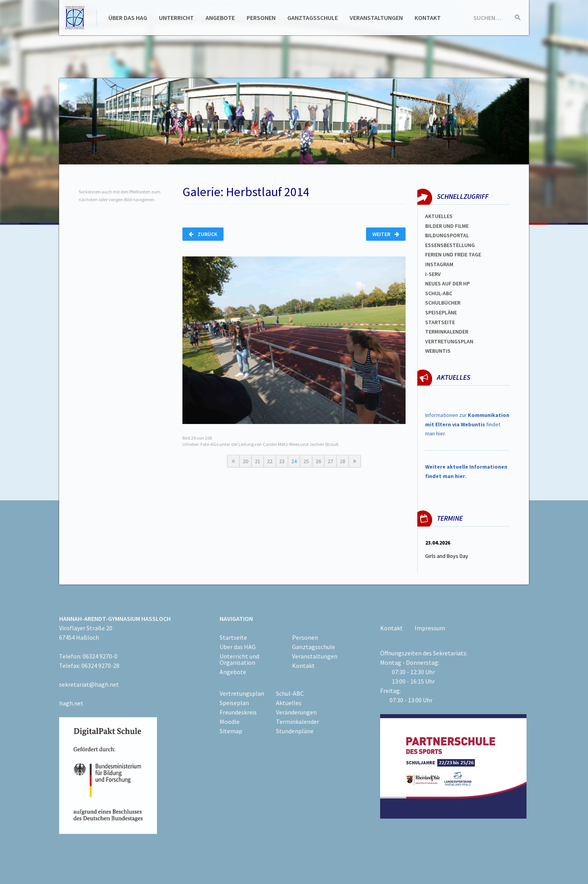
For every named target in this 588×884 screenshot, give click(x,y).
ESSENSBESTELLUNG (450, 245)
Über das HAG (128, 18)
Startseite (440, 322)
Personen (261, 18)
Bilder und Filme (447, 226)
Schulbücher (443, 303)
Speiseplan (234, 703)
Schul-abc (439, 293)
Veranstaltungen (376, 18)
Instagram (439, 264)
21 (258, 461)
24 (294, 461)
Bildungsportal (447, 235)
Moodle (230, 722)
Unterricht (176, 18)
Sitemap (231, 731)
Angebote (220, 18)
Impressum (430, 628)
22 (270, 461)
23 (282, 461)
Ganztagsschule (313, 18)
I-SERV (433, 274)
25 (306, 461)
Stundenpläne (295, 731)
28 (343, 461)
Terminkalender (447, 332)
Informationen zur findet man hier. (467, 424)
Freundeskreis (238, 712)
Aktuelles (439, 216)
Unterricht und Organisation (239, 659)
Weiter (386, 234)
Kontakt (428, 18)
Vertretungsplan (449, 341)
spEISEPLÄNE (441, 312)
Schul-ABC (290, 693)
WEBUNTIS (438, 351)
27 (330, 461)
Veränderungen (296, 712)
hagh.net (71, 703)
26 (318, 461)
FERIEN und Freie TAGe (453, 254)
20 (245, 461)
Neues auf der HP (447, 283)
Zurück (203, 234)
